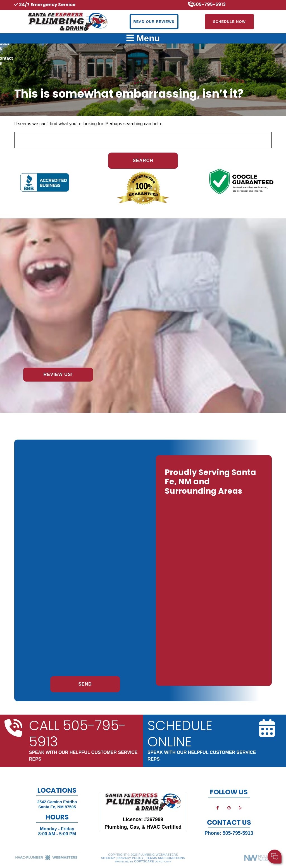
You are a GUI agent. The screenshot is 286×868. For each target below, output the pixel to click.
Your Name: (208, 828)
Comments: (208, 840)
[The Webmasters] (46, 859)
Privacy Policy (130, 858)
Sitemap (108, 858)
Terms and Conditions (165, 858)
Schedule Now (229, 22)
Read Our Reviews (154, 22)
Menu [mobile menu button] (143, 38)
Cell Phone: (208, 834)
